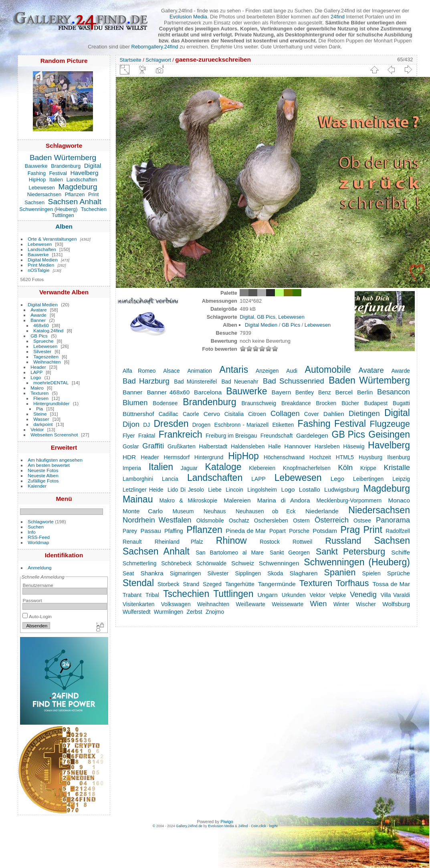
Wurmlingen (169, 612)
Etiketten (283, 425)
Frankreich (181, 434)
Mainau (138, 499)
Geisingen (389, 434)
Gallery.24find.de (189, 826)
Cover (312, 414)
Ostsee (362, 520)
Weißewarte (251, 604)
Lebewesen (42, 188)
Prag (350, 530)
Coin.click (258, 826)
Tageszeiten (46, 357)
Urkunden (294, 595)
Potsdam (325, 531)
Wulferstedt (137, 612)
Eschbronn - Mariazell (242, 425)
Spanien (340, 573)
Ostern (301, 520)
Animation (199, 371)
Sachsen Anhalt (75, 202)
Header (38, 367)
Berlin (365, 392)
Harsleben (327, 446)
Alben (64, 226)
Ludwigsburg (342, 489)
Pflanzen (75, 194)
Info (32, 532)
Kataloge (223, 467)
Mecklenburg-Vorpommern (349, 500)
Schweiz (243, 563)
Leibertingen (368, 479)
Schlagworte (41, 521)
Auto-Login (37, 616)
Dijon (131, 424)
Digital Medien (43, 260)
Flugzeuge (390, 424)
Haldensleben (248, 446)
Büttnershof (138, 414)
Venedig (363, 594)
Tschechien (94, 209)
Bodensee (165, 403)
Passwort (32, 600)
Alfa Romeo (139, 371)
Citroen (257, 414)
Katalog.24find (48, 331)
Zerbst (195, 612)
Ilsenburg (399, 457)
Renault (132, 542)
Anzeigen (267, 371)
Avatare (38, 310)
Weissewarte (288, 604)
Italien (56, 180)
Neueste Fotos (43, 470)
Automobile (328, 370)
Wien (318, 604)
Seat (128, 573)
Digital (93, 166)
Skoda (275, 573)
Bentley (305, 392)
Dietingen (364, 413)
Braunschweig (259, 403)
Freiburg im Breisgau (231, 436)
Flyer (129, 436)
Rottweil (302, 542)
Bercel (344, 392)
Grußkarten (182, 446)
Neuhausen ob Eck (265, 511)
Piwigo (227, 822)
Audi (292, 371)
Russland (343, 541)
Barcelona (208, 392)
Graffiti (153, 446)
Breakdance (296, 403)
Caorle (191, 414)
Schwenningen (279, 563)
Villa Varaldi (395, 595)
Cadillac (169, 414)
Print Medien (41, 265)
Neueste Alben (43, 475)
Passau (150, 531)
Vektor (37, 429)
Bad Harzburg (146, 381)
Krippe (368, 468)
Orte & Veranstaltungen (52, 239)
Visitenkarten (139, 604)
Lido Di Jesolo (186, 490)
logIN (274, 826)
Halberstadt (213, 446)
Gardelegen (312, 435)
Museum (183, 511)
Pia (39, 409)
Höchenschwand (284, 457)
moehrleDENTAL (51, 383)
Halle (274, 446)
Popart (278, 531)
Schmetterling (139, 563)
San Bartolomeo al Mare (230, 553)
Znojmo (215, 612)
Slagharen (303, 573)
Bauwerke (36, 166)
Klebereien (262, 468)
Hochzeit (320, 457)
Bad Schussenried (294, 381)
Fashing (37, 173)
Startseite (131, 60)
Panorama (393, 520)
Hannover (298, 446)
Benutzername (38, 585)
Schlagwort (158, 60)
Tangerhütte (240, 584)
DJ (146, 425)
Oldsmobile (210, 520)
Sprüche (399, 573)
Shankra (152, 573)
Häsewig (354, 446)
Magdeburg (78, 187)
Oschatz (239, 520)
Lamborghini (138, 479)
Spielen (371, 573)
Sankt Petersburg (350, 552)
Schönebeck (176, 563)
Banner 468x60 (168, 392)
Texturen (39, 393)
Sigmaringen (186, 573)
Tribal (152, 595)
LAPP (36, 372)
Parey (130, 531)
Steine (40, 414)
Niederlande (322, 511)
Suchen (36, 527)
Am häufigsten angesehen (55, 460)
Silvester (42, 351)
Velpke (338, 595)
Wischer (366, 604)
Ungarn (267, 595)
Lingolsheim (262, 490)
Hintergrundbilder (51, 403)
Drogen (201, 425)
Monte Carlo (143, 511)
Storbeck (169, 584)
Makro (37, 388)
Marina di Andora (284, 500)
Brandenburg (66, 166)
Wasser (41, 419)
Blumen (135, 403)
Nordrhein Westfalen (157, 520)
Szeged (212, 584)
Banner (38, 320)
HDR (129, 457)
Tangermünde (277, 584)
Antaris (234, 370)
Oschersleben (271, 520)
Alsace (171, 371)
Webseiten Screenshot (54, 435)
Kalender (37, 486)
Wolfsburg (396, 604)
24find (338, 17)
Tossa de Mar (391, 584)
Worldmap (38, 542)
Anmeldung (40, 568)
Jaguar (189, 468)
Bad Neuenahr (240, 382)
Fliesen (41, 398)
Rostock (270, 542)
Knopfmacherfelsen (307, 468)
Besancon (394, 392)
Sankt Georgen (290, 553)
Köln (345, 467)
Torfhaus (352, 583)
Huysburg (370, 457)
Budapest (376, 403)
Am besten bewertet (49, 465)
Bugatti (401, 403)
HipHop (37, 180)
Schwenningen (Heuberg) (48, 209)
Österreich (332, 520)
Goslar (131, 446)
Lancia (170, 479)
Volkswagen (176, 604)
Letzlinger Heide (143, 490)
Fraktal (147, 436)
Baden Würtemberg (63, 158)
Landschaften (82, 180)
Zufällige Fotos (43, 481)
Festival (58, 173)
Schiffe (401, 552)
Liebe (215, 490)
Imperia (132, 468)
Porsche (299, 531)
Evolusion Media (188, 17)
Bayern (282, 392)
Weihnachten (47, 362)
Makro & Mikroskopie (189, 500)
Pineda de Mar (246, 531)
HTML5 (345, 457)
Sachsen (34, 202)
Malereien (237, 500)
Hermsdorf (177, 457)
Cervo (212, 414)
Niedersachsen (44, 194)
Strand (191, 584)
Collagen (285, 413)
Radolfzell (398, 531)
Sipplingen (248, 573)
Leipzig (401, 479)
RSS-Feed (39, 537)
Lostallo (310, 489)
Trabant (132, 595)
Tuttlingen (63, 215)
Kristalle (397, 467)
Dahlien (334, 414)
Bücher (350, 403)
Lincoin (234, 490)
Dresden (171, 424)
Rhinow (231, 540)
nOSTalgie (38, 270)
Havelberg (84, 173)
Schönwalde (211, 563)
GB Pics (39, 336)
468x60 (41, 325)
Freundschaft (277, 436)
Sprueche (43, 341)
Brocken (326, 403)
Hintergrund (209, 457)
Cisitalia (234, 414)
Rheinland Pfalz (179, 542)
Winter (341, 604)
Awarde (38, 315)
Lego (337, 479)
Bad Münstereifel (195, 382)
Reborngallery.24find (154, 47)
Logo (36, 377)
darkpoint (43, 424)
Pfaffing (174, 531)
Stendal (138, 583)
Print (93, 194)
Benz (324, 392)
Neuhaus (215, 511)
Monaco (399, 500)
